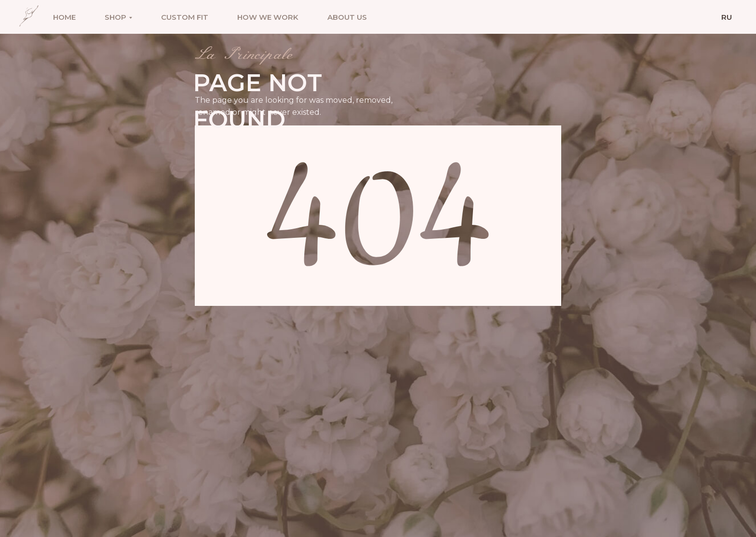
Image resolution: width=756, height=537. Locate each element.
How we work (268, 17)
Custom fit (185, 17)
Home (64, 17)
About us (347, 17)
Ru (727, 17)
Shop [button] (115, 17)
